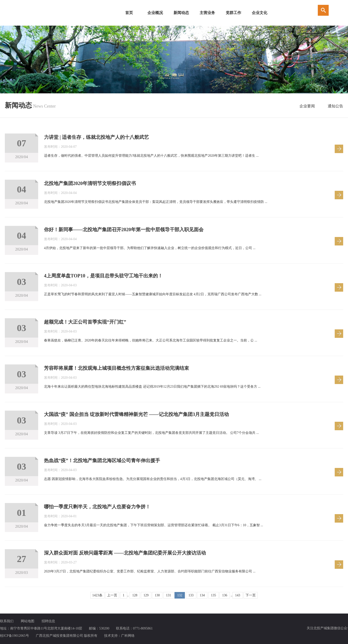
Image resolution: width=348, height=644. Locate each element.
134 (202, 595)
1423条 (97, 595)
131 (169, 595)
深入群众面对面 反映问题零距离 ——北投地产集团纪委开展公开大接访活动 (125, 553)
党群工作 (233, 13)
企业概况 (155, 13)
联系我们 (7, 621)
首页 (129, 13)
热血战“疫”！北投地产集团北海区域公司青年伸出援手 (102, 460)
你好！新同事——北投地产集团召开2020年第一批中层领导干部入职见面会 (124, 229)
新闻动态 (181, 13)
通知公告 (335, 106)
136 (225, 595)
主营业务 (207, 13)
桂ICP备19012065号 (14, 636)
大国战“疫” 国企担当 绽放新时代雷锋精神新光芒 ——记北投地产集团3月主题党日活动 (136, 414)
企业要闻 (307, 106)
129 (146, 595)
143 (238, 595)
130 (157, 595)
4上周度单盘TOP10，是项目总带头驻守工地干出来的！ (103, 276)
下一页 (251, 595)
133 (191, 595)
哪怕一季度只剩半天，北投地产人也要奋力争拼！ (97, 507)
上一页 (112, 595)
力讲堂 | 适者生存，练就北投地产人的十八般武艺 (96, 137)
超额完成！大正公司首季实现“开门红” (85, 322)
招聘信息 (48, 621)
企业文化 (260, 13)
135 (214, 595)
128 (135, 595)
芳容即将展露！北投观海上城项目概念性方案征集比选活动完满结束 (116, 368)
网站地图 (28, 621)
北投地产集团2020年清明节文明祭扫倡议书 (90, 183)
